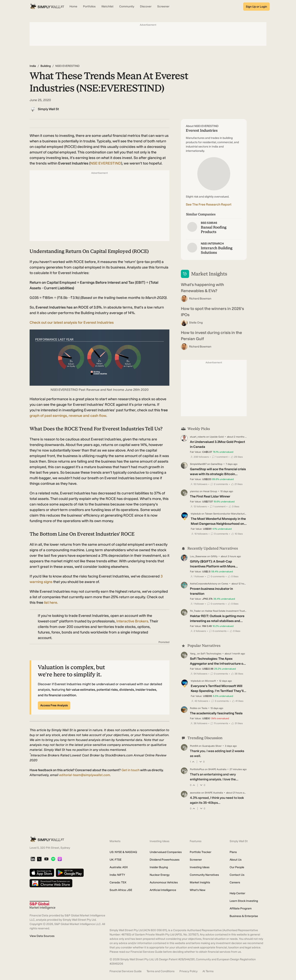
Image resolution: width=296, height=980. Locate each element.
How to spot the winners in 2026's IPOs (212, 312)
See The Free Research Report (209, 204)
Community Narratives (204, 875)
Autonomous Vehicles (164, 882)
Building (46, 66)
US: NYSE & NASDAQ (123, 852)
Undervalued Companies (166, 852)
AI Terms (208, 971)
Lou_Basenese (198, 556)
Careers (235, 882)
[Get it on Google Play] (70, 873)
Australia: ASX (119, 867)
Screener (196, 860)
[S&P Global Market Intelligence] (42, 905)
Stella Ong (196, 323)
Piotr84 (194, 746)
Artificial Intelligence (163, 890)
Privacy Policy (188, 971)
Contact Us (237, 875)
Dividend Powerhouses (165, 860)
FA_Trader (195, 611)
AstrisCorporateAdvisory (204, 584)
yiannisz (194, 491)
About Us (236, 860)
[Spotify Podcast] (53, 859)
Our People (237, 867)
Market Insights (200, 882)
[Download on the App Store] (42, 873)
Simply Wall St (48, 109)
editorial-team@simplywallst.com (85, 775)
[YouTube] (46, 859)
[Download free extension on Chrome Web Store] (51, 883)
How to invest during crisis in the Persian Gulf (211, 336)
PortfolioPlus (197, 769)
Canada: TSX (118, 882)
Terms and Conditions (161, 971)
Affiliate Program (241, 909)
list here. (51, 603)
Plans (233, 852)
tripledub (196, 514)
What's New (198, 890)
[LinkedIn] (33, 859)
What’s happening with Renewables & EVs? (202, 288)
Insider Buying (159, 867)
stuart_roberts (198, 437)
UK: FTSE (116, 860)
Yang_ (193, 654)
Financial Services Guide (126, 971)
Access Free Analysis (54, 705)
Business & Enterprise (244, 916)
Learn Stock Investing (244, 901)
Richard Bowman (200, 299)
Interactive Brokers (132, 621)
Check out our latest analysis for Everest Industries (72, 322)
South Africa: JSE (121, 890)
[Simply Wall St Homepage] (47, 7)
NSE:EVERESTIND (106, 163)
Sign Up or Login (256, 7)
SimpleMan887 (198, 464)
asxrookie (195, 793)
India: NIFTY (117, 875)
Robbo (194, 708)
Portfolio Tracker (201, 852)
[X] (39, 859)
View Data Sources (42, 936)
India (33, 66)
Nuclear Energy (160, 875)
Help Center (237, 893)
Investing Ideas (200, 867)
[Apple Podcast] (60, 859)
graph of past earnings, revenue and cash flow (68, 416)
